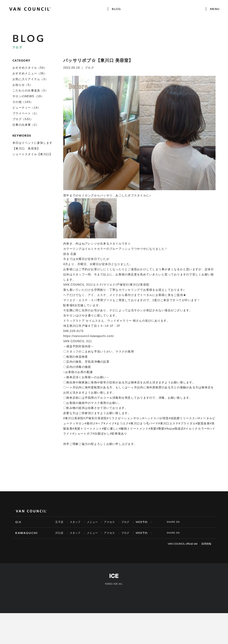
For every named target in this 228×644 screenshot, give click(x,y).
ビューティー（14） (27, 108)
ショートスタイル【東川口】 (32, 154)
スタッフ (75, 522)
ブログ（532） (23, 119)
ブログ (125, 522)
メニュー (92, 522)
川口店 (59, 533)
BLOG (116, 9)
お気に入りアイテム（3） (30, 79)
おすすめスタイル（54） (30, 68)
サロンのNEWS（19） (28, 96)
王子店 (59, 522)
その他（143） (23, 102)
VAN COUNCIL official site (183, 544)
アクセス (109, 522)
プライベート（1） (26, 113)
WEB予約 (142, 522)
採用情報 (206, 544)
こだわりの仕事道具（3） (30, 91)
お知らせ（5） (23, 85)
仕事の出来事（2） (26, 125)
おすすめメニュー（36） (30, 73)
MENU (215, 9)
